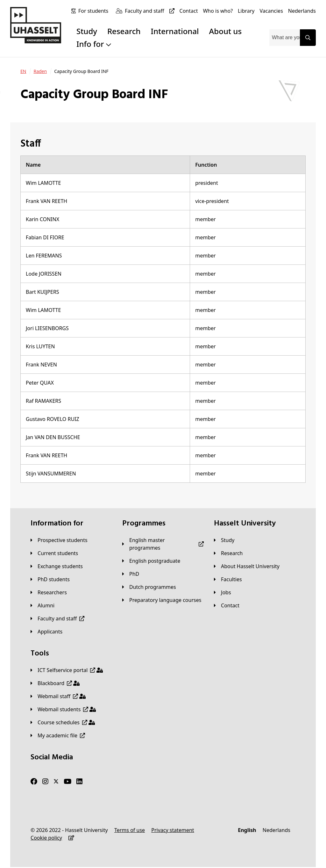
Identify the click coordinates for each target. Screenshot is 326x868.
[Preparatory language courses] (162, 600)
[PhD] (131, 574)
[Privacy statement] (173, 830)
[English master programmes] (163, 544)
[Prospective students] (59, 540)
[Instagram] (45, 782)
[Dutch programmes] (149, 587)
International (175, 31)
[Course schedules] (63, 722)
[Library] (246, 11)
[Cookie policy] (46, 838)
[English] (247, 830)
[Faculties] (228, 579)
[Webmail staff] (58, 696)
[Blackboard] (55, 683)
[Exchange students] (57, 566)
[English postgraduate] (151, 561)
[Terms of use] (130, 830)
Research (124, 31)
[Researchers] (49, 592)
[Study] (224, 540)
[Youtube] (67, 782)
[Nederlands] (302, 11)
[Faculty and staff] (151, 11)
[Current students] (54, 553)
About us (225, 31)
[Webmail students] (63, 709)
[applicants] (46, 632)
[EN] (23, 71)
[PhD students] (50, 579)
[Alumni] (43, 605)
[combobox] (285, 38)
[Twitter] (56, 782)
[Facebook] (34, 782)
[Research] (228, 553)
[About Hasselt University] (247, 566)
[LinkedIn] (79, 782)
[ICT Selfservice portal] (67, 670)
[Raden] (40, 71)
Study (87, 31)
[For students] (95, 11)
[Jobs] (223, 592)
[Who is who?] (218, 11)
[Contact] (189, 11)
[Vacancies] (271, 11)
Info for (94, 44)
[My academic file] (58, 735)
